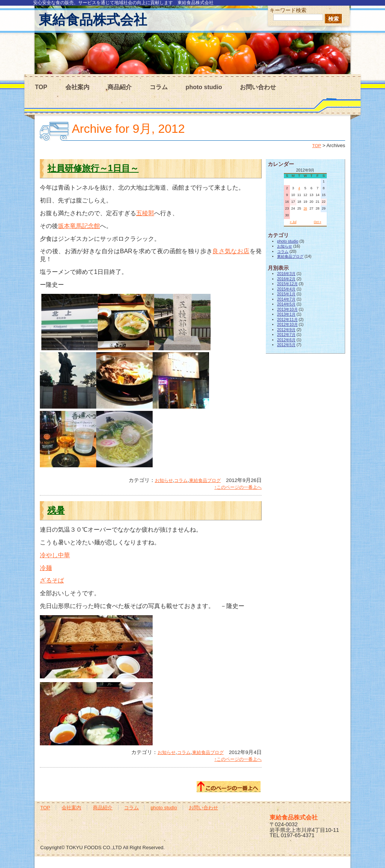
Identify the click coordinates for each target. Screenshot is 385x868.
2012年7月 (286, 335)
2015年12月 (287, 284)
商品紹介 (120, 87)
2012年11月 (287, 320)
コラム (159, 87)
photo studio (204, 87)
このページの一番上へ (229, 787)
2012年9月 (286, 330)
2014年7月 (286, 299)
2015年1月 (286, 294)
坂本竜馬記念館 (79, 226)
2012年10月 (287, 325)
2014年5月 (286, 304)
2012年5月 (286, 345)
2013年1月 (286, 314)
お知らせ (164, 480)
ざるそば (52, 580)
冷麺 (46, 568)
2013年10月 (287, 309)
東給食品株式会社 (93, 20)
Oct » (318, 222)
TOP (41, 87)
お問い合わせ (258, 87)
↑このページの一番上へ (238, 487)
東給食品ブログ (205, 480)
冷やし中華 (55, 555)
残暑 (56, 510)
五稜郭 (145, 213)
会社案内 (77, 87)
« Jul (293, 222)
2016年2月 (286, 279)
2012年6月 (286, 340)
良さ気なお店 (231, 251)
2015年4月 (286, 289)
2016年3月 (286, 274)
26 (305, 208)
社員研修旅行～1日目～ (93, 168)
